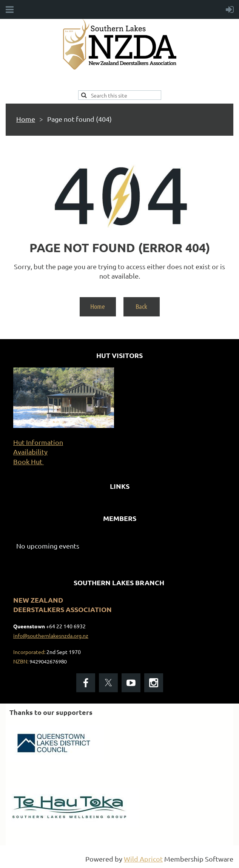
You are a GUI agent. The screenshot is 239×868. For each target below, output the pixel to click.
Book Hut (29, 461)
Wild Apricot (143, 859)
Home (26, 119)
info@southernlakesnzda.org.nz (51, 635)
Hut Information (38, 442)
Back (141, 306)
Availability (30, 452)
